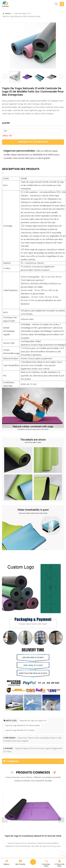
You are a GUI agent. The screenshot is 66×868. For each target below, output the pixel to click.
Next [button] (61, 820)
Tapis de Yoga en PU (22, 14)
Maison (8, 14)
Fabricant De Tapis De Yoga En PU (33, 721)
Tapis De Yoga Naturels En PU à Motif (20, 730)
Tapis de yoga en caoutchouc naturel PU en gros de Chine (33, 836)
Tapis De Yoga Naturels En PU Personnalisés (22, 726)
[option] (33, 45)
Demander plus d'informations (33, 142)
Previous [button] (5, 820)
